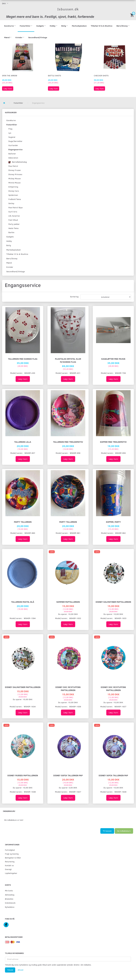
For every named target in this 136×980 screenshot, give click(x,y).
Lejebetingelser (11, 873)
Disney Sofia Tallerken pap (113, 775)
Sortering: (74, 297)
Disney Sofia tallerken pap (68, 775)
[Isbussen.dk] (68, 9)
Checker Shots (101, 76)
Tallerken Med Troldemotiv (68, 442)
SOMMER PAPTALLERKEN (68, 602)
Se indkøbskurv (124, 831)
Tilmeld (10, 970)
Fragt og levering (12, 854)
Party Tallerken (23, 522)
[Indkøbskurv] (132, 15)
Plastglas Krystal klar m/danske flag (68, 360)
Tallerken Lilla (23, 442)
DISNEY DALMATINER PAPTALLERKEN (113, 602)
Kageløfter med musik (113, 359)
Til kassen (107, 831)
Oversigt (8, 869)
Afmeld (20, 970)
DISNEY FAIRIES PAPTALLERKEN (23, 775)
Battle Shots (54, 76)
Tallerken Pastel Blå (23, 602)
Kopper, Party (113, 522)
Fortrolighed (10, 850)
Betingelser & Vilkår (13, 858)
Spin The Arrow (10, 76)
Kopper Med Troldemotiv (113, 442)
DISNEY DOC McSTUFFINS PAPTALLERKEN (68, 689)
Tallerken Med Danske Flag (23, 359)
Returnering (10, 862)
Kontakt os (9, 865)
